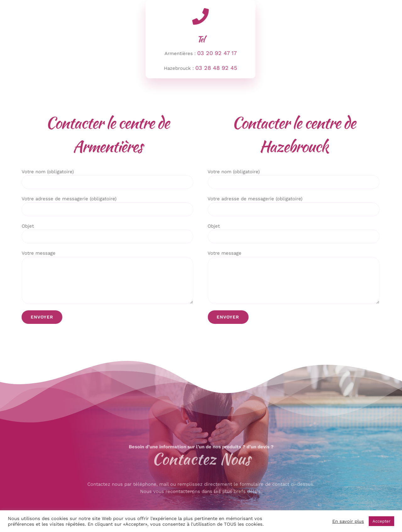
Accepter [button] (381, 521)
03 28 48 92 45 (216, 68)
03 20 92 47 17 (216, 53)
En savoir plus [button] (348, 521)
